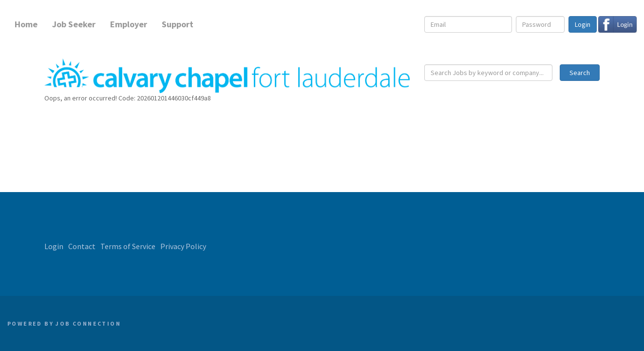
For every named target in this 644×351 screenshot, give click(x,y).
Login (583, 24)
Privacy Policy (183, 246)
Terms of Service (128, 246)
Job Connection (88, 323)
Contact (82, 246)
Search (580, 73)
